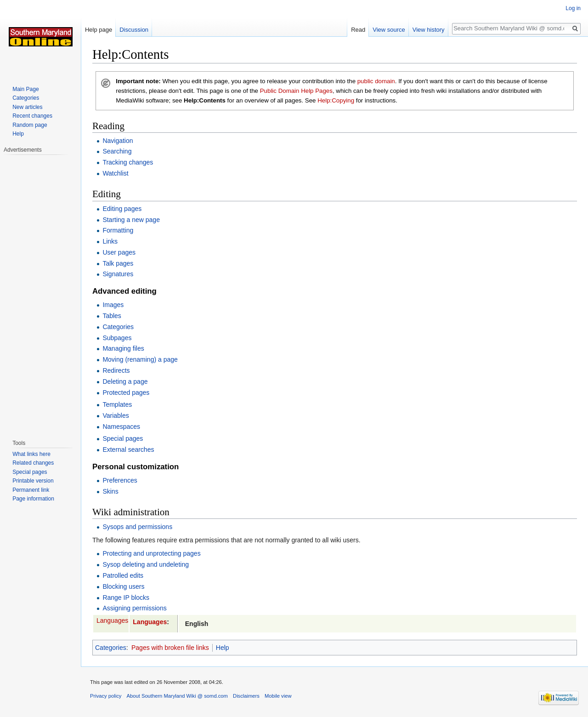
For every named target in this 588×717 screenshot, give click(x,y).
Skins (110, 491)
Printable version (33, 481)
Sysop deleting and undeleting (146, 564)
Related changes (33, 463)
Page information (33, 499)
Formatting (118, 230)
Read (358, 30)
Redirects (116, 370)
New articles (27, 107)
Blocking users (123, 586)
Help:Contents (205, 100)
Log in (573, 8)
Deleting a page (125, 381)
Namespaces (121, 427)
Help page (99, 30)
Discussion (134, 30)
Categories (118, 327)
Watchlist (115, 173)
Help (223, 648)
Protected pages (126, 393)
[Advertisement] (40, 292)
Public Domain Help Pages (296, 91)
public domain (376, 81)
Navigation (118, 141)
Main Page (25, 89)
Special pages (123, 438)
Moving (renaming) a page (140, 359)
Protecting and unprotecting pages (151, 553)
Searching (117, 151)
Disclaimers (246, 696)
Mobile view (278, 696)
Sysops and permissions (137, 527)
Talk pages (118, 263)
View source (389, 30)
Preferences (120, 480)
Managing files (123, 348)
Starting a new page (131, 220)
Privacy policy (106, 696)
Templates (117, 404)
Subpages (117, 338)
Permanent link (31, 490)
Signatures (118, 274)
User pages (119, 252)
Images (113, 305)
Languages (112, 620)
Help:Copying (336, 100)
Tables (112, 316)
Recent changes (32, 116)
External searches (128, 450)
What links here (31, 454)
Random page (30, 125)
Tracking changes (128, 162)
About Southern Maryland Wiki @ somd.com (177, 696)
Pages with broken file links (170, 648)
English (197, 624)
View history (429, 30)
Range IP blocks (126, 597)
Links (110, 241)
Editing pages (122, 209)
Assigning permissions (134, 608)
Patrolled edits (123, 575)
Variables (116, 415)
